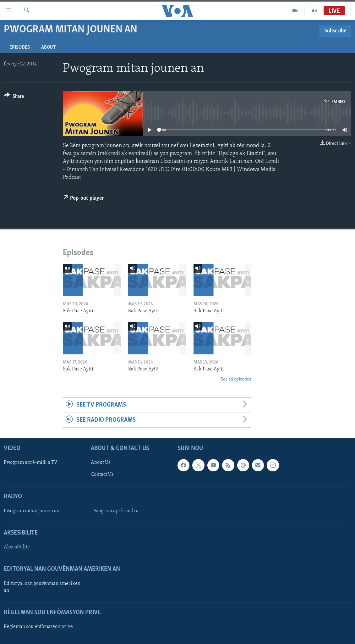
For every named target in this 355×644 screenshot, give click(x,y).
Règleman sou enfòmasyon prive (38, 627)
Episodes (20, 47)
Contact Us (102, 475)
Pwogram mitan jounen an (32, 511)
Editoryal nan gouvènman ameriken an (42, 587)
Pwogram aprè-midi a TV (31, 463)
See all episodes (236, 379)
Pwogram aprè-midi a (115, 511)
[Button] (14, 97)
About (48, 47)
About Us (101, 463)
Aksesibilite (17, 547)
